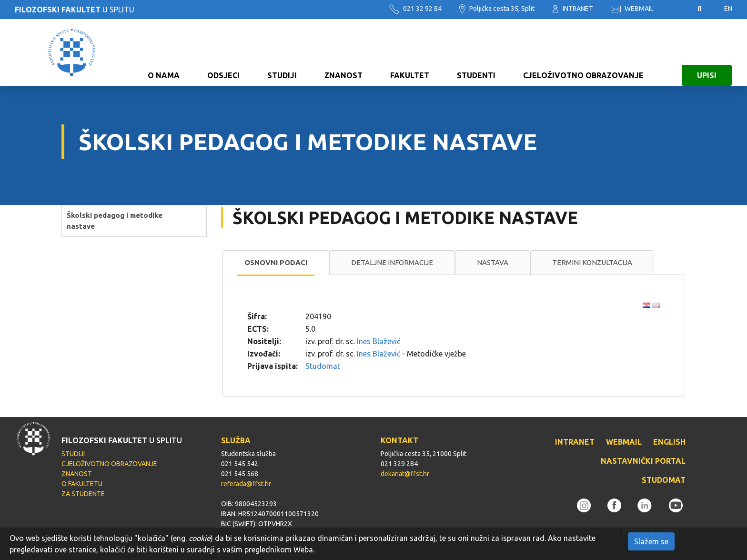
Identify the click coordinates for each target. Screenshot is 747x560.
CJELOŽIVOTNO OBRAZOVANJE (583, 52)
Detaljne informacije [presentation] (392, 262)
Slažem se (651, 541)
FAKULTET (410, 52)
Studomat (323, 366)
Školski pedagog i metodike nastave (115, 221)
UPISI (707, 52)
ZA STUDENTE (83, 494)
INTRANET (573, 9)
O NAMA (164, 52)
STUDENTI (476, 52)
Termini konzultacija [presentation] (592, 262)
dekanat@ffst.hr (405, 474)
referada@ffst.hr (246, 484)
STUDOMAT (664, 480)
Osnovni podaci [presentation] (276, 262)
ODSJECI (223, 52)
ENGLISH (669, 442)
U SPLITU (75, 10)
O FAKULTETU (82, 484)
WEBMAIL (632, 9)
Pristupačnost (676, 9)
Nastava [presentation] (493, 262)
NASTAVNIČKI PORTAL (643, 461)
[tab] (276, 263)
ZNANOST (343, 52)
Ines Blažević (379, 341)
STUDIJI (282, 52)
